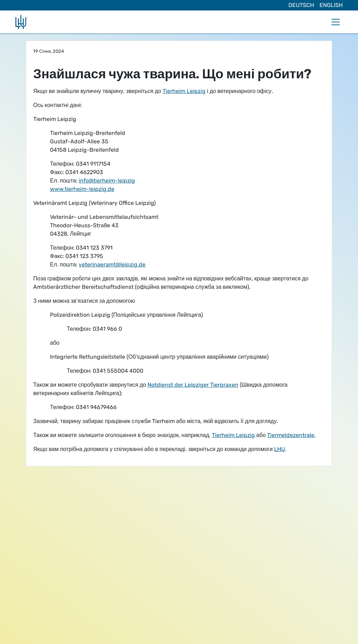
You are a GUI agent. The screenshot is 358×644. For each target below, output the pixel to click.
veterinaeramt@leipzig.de (112, 264)
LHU (280, 449)
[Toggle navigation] (336, 22)
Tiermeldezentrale (291, 435)
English (331, 5)
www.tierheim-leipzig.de (82, 189)
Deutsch (301, 5)
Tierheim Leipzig (184, 91)
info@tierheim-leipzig (107, 181)
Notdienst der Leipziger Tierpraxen (193, 385)
